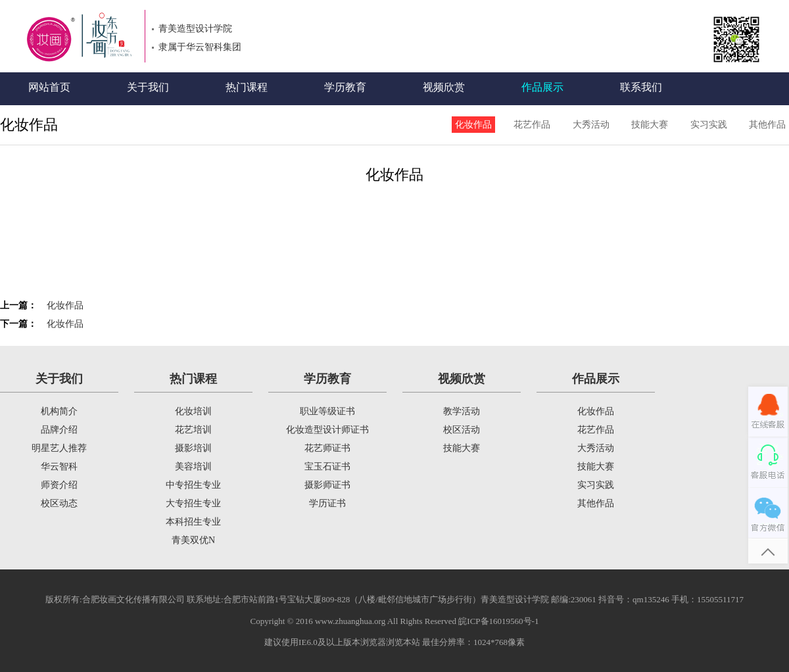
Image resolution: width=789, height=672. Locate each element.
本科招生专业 (193, 522)
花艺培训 (193, 430)
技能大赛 (650, 125)
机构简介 (59, 411)
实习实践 (709, 125)
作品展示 (542, 87)
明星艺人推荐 (59, 448)
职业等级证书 (327, 411)
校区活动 (462, 430)
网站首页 (49, 87)
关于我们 (148, 87)
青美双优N (193, 540)
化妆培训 (193, 411)
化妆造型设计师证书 (327, 430)
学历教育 (345, 87)
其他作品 (767, 125)
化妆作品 (473, 125)
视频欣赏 (444, 87)
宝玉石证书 (327, 467)
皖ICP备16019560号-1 (498, 621)
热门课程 (247, 87)
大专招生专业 (193, 503)
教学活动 (462, 411)
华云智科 (59, 467)
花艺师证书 (327, 448)
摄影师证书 (327, 485)
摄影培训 (193, 448)
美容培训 (193, 467)
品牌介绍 (59, 430)
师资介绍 (59, 485)
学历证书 (327, 503)
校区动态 (59, 503)
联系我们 (641, 87)
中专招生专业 (193, 485)
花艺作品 (532, 125)
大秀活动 (591, 125)
